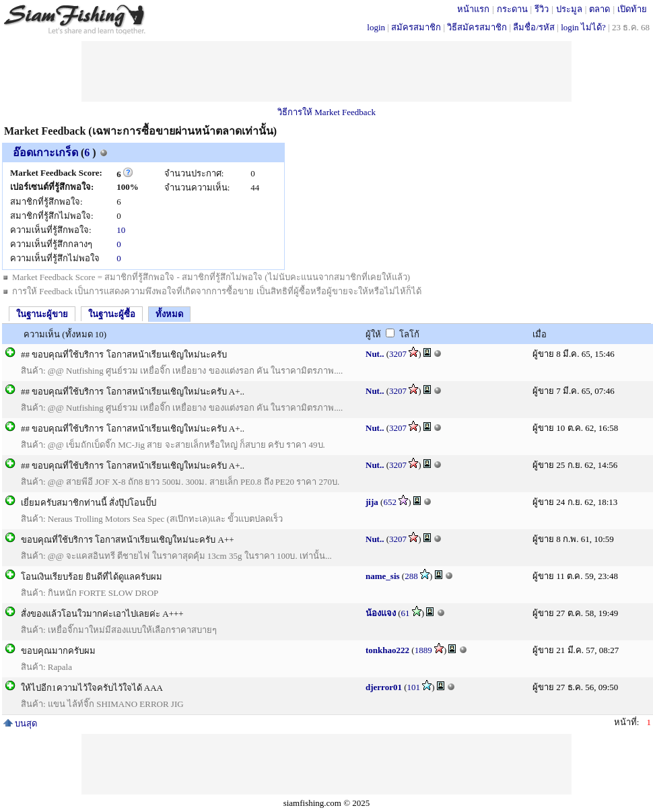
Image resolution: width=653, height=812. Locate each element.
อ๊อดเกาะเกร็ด (45, 153)
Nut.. (375, 354)
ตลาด (599, 9)
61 (406, 613)
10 (121, 230)
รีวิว (542, 9)
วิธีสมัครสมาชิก (477, 27)
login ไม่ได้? (583, 27)
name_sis (383, 576)
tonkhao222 (387, 650)
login (376, 27)
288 (411, 576)
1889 (423, 650)
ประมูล (569, 9)
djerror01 (384, 687)
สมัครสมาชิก (416, 27)
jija (372, 502)
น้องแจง (381, 613)
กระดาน (512, 9)
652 (390, 502)
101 (414, 687)
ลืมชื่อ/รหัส (534, 27)
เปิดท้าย (632, 9)
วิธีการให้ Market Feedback (326, 112)
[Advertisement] (326, 71)
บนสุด (20, 723)
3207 (398, 354)
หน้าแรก (473, 9)
